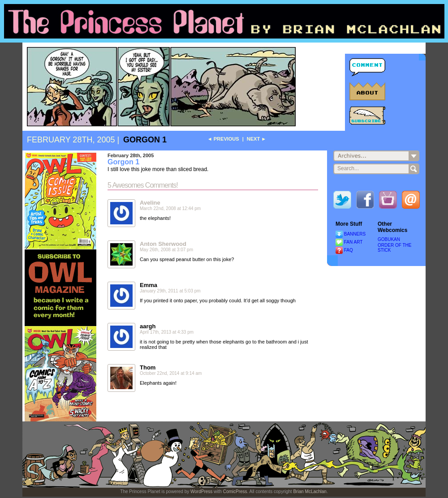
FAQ (349, 250)
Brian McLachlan (310, 492)
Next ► (256, 139)
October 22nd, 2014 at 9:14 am (171, 373)
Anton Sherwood (163, 244)
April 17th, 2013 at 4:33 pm (167, 332)
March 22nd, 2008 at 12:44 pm (170, 208)
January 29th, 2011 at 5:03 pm (170, 291)
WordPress (201, 492)
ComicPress (235, 492)
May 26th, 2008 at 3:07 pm (166, 250)
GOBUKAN (389, 239)
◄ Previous (223, 139)
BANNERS (355, 234)
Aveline (150, 203)
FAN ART (353, 242)
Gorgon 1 (145, 140)
